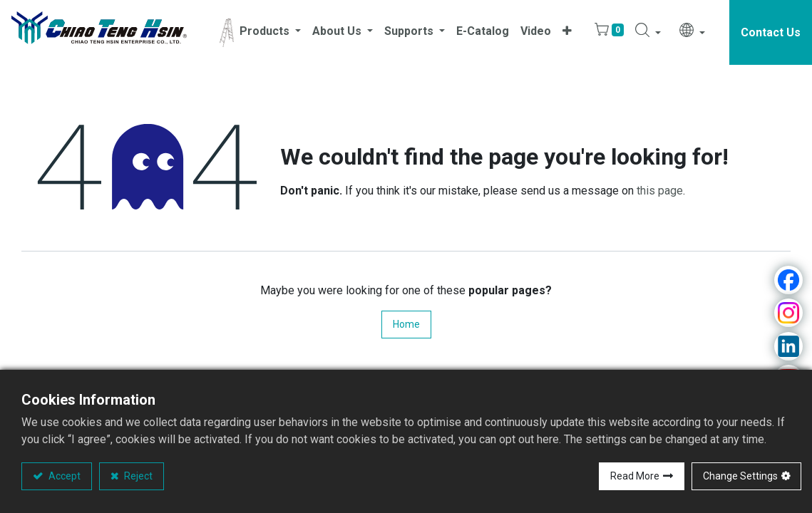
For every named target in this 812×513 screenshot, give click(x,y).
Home (406, 324)
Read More (635, 476)
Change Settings (740, 476)
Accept (63, 476)
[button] (567, 32)
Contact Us (771, 32)
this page (660, 191)
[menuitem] (483, 32)
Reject (137, 476)
